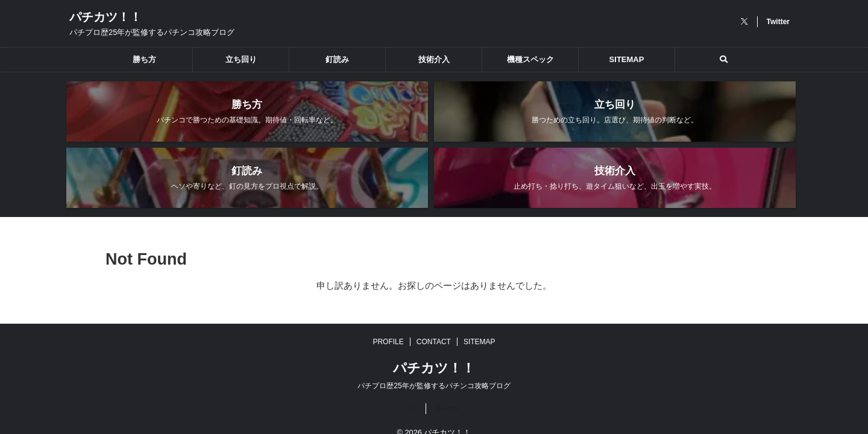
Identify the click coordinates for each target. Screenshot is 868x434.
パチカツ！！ (105, 17)
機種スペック (530, 59)
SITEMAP (627, 59)
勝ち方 (144, 59)
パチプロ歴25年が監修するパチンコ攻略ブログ (434, 367)
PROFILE (388, 323)
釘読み (337, 59)
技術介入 (434, 59)
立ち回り (241, 59)
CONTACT (434, 323)
